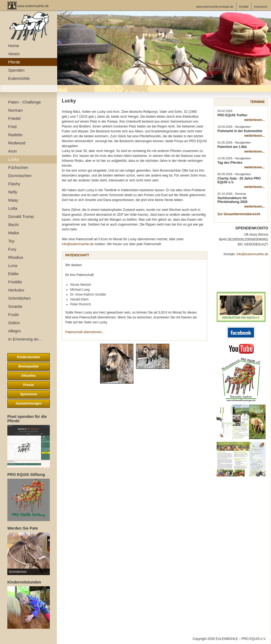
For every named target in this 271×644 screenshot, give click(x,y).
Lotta (13, 208)
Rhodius (16, 257)
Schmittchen (19, 298)
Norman (15, 110)
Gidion (14, 323)
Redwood (17, 143)
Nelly (13, 192)
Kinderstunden (29, 357)
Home (14, 46)
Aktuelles (28, 376)
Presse (28, 385)
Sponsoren (29, 394)
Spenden (16, 70)
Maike (14, 233)
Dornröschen (20, 176)
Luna (13, 265)
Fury (12, 249)
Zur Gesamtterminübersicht (239, 214)
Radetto (15, 135)
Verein (14, 54)
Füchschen (18, 167)
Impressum (261, 7)
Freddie (15, 282)
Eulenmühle (19, 78)
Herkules (16, 290)
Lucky (13, 159)
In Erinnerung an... (25, 339)
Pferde (14, 62)
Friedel (14, 118)
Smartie (15, 306)
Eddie (13, 274)
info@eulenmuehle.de (78, 244)
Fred (12, 127)
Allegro (15, 331)
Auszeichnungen (29, 403)
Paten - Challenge (24, 102)
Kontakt (244, 7)
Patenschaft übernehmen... (85, 332)
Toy (11, 241)
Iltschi (13, 225)
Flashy (14, 184)
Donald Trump (21, 216)
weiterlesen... (255, 120)
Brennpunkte (29, 366)
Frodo (13, 315)
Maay (13, 200)
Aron (13, 151)
